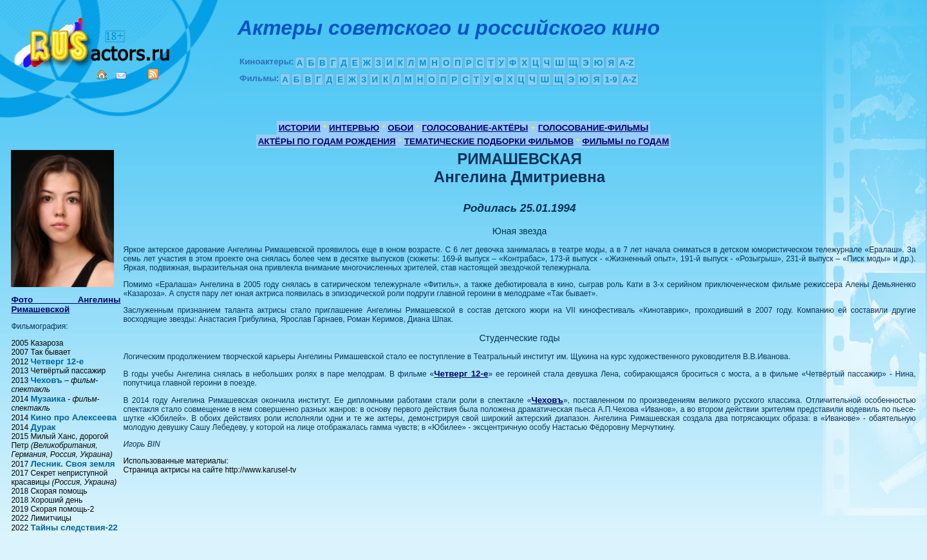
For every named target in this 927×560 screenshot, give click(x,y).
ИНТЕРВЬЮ (354, 128)
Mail (121, 76)
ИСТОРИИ (300, 128)
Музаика (48, 399)
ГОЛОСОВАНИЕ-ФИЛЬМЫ (594, 128)
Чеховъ (46, 380)
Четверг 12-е (57, 361)
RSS (153, 74)
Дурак (43, 427)
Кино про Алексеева (73, 417)
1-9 (611, 79)
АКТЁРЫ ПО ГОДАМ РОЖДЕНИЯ (327, 141)
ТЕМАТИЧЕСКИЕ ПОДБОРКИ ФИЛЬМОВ (489, 141)
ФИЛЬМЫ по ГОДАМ (625, 141)
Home (102, 75)
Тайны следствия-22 (74, 527)
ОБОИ (400, 128)
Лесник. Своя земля (72, 464)
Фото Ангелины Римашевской (66, 304)
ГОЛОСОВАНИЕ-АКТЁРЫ (475, 128)
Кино (93, 40)
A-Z (626, 63)
